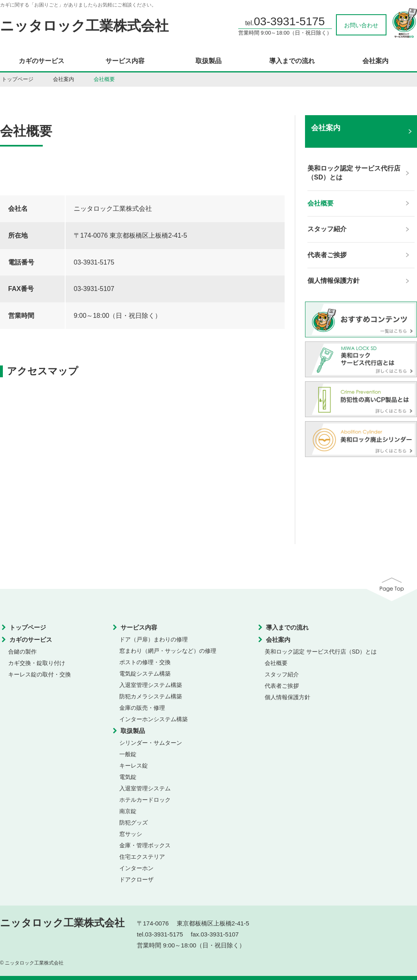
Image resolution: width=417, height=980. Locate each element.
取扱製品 (208, 61)
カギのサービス (42, 61)
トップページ (18, 79)
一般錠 (128, 754)
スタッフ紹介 (282, 674)
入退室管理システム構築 (151, 685)
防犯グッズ (134, 822)
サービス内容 (125, 61)
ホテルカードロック (145, 800)
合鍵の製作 (22, 652)
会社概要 (276, 663)
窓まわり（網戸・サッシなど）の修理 (168, 651)
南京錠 (128, 811)
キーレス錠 (134, 766)
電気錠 (128, 777)
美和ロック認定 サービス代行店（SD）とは (321, 652)
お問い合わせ (361, 25)
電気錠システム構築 (145, 674)
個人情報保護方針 (288, 697)
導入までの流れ (292, 61)
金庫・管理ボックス (145, 845)
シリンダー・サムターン (151, 743)
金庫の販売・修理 (142, 708)
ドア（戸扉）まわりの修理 (154, 639)
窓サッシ (131, 834)
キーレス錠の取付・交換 (40, 674)
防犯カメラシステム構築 (151, 696)
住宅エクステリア (142, 857)
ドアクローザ (136, 879)
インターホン (136, 868)
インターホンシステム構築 (154, 719)
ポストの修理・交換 (145, 662)
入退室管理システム (145, 788)
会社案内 (375, 61)
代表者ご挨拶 (282, 686)
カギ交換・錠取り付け (37, 663)
